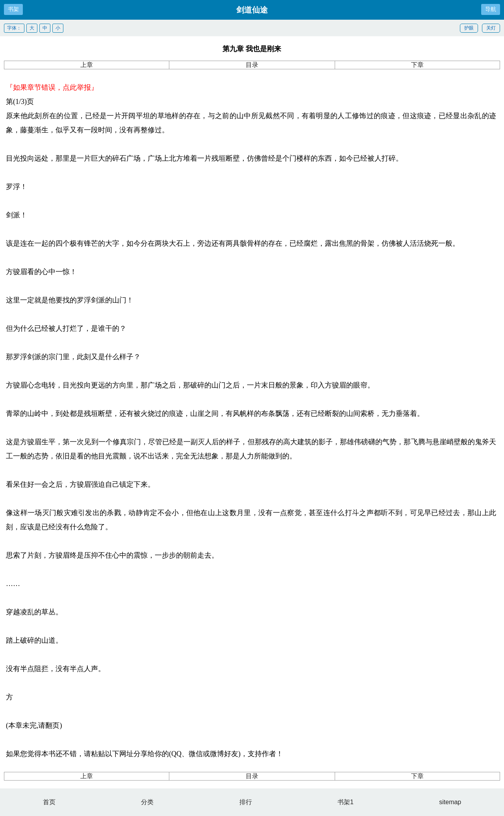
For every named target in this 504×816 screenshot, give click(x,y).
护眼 (469, 28)
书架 (13, 9)
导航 (491, 9)
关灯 (491, 28)
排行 (246, 802)
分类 (147, 802)
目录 (252, 65)
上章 (87, 65)
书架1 (346, 802)
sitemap (450, 802)
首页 (49, 802)
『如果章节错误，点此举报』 (52, 87)
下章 (417, 65)
